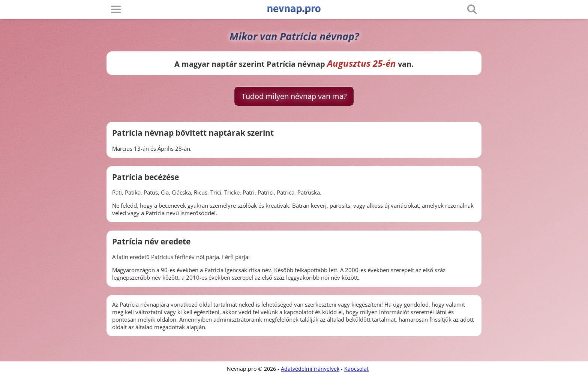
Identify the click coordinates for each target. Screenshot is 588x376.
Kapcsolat (356, 369)
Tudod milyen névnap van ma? (294, 96)
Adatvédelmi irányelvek (310, 369)
